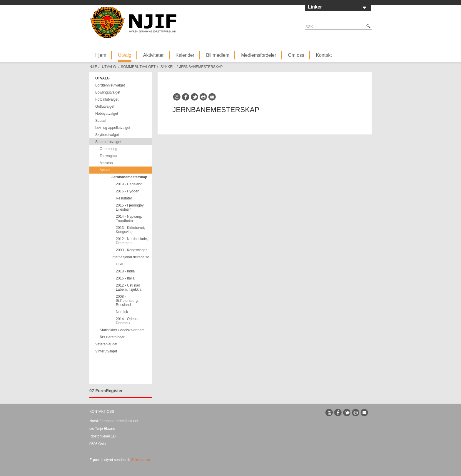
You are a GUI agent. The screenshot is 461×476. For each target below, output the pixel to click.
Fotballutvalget (107, 99)
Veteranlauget (106, 344)
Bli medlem (218, 55)
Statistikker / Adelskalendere (122, 330)
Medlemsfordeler (259, 55)
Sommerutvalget (138, 67)
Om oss (296, 55)
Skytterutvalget (107, 135)
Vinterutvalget (106, 351)
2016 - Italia (125, 278)
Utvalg (125, 55)
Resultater (124, 198)
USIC (120, 264)
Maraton (106, 163)
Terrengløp (108, 156)
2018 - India (125, 271)
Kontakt (324, 55)
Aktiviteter (153, 55)
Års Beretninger (112, 337)
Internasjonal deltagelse (130, 257)
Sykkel (167, 67)
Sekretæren (141, 460)
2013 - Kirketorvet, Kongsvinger (130, 230)
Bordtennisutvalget (110, 85)
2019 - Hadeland (129, 184)
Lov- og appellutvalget (113, 128)
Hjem (101, 55)
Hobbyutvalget (107, 114)
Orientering (108, 149)
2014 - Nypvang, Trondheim (129, 219)
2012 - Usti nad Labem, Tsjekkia (129, 287)
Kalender (185, 55)
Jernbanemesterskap (201, 67)
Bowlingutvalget (108, 92)
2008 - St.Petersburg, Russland (127, 301)
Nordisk (122, 312)
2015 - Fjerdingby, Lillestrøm (130, 207)
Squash (101, 121)
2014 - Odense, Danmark (128, 321)
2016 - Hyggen (128, 191)
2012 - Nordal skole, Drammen (132, 241)
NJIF (93, 67)
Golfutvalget (105, 106)
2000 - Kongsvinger (131, 250)
